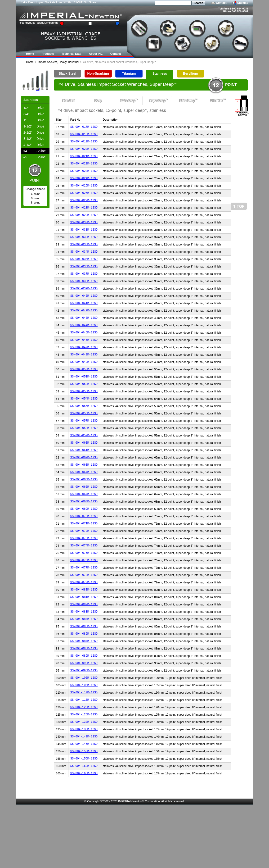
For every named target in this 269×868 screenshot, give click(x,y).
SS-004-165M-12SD (84, 836)
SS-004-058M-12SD (84, 458)
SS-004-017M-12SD (84, 127)
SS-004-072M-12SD (84, 570)
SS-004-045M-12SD (84, 353)
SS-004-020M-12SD (84, 152)
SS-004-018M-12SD (84, 135)
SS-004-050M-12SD (84, 393)
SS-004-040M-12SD (84, 313)
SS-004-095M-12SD (84, 724)
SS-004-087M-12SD (84, 691)
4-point (35, 194)
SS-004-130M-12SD (84, 780)
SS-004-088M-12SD (84, 699)
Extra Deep (128, 100)
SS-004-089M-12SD (84, 707)
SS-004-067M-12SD (84, 530)
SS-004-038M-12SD (84, 297)
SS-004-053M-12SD (84, 417)
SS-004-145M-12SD (84, 804)
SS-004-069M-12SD (84, 546)
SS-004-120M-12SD (84, 764)
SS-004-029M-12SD (84, 224)
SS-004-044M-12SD (84, 345)
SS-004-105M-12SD (84, 740)
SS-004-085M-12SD (84, 675)
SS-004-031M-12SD (84, 240)
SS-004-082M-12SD (84, 651)
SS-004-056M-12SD (84, 442)
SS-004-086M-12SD (84, 683)
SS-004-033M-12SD (84, 256)
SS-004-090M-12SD (84, 716)
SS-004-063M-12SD (84, 498)
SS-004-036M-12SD (84, 280)
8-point (35, 203)
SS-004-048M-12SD (84, 377)
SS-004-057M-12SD (84, 450)
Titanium (129, 73)
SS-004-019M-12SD (84, 143)
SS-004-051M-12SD (84, 401)
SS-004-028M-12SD (84, 216)
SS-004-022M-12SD (84, 168)
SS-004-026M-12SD (84, 200)
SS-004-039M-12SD (84, 305)
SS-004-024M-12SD (84, 184)
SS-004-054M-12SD (84, 425)
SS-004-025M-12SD (84, 192)
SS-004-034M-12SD (84, 264)
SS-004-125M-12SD (84, 772)
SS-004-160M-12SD (84, 828)
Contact (221, 3)
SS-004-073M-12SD (84, 579)
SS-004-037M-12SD (84, 289)
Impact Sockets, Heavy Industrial (58, 62)
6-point (35, 198)
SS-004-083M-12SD (84, 659)
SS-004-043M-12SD (84, 337)
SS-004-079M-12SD (84, 627)
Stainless (160, 73)
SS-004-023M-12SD (84, 176)
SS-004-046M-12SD (84, 361)
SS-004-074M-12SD (84, 587)
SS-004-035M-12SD (84, 272)
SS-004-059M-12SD (84, 466)
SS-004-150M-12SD (84, 812)
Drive (34, 108)
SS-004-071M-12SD (84, 562)
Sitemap (243, 3)
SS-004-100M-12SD (84, 732)
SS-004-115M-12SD (84, 756)
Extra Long (187, 100)
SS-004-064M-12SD (84, 506)
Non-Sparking (98, 73)
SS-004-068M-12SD (84, 538)
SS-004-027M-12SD (84, 208)
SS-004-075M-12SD (84, 595)
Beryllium (191, 73)
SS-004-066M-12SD (84, 522)
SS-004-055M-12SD (84, 434)
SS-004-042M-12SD (84, 329)
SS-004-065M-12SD (84, 514)
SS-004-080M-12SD (84, 635)
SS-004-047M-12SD (84, 369)
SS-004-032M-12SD (84, 248)
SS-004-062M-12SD (84, 490)
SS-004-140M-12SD (84, 796)
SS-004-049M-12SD (84, 385)
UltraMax (217, 100)
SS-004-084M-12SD (84, 667)
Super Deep (157, 100)
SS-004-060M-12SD (84, 474)
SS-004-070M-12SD (84, 554)
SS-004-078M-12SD (84, 619)
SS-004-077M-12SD (84, 611)
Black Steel (67, 73)
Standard (69, 100)
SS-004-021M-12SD (84, 160)
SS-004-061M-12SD (84, 482)
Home (30, 62)
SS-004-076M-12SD (84, 603)
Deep (98, 100)
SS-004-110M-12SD (84, 748)
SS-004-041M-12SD (84, 321)
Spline (35, 151)
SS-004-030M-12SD (84, 232)
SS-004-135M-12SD (84, 788)
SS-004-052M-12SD (84, 409)
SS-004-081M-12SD (84, 643)
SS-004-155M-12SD (84, 820)
